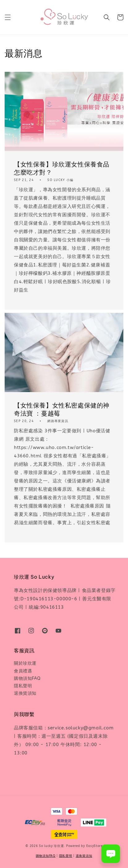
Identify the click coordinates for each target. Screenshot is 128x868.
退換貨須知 (25, 693)
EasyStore (94, 846)
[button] (8, 17)
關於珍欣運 (25, 663)
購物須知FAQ (27, 678)
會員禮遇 (23, 671)
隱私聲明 (23, 686)
